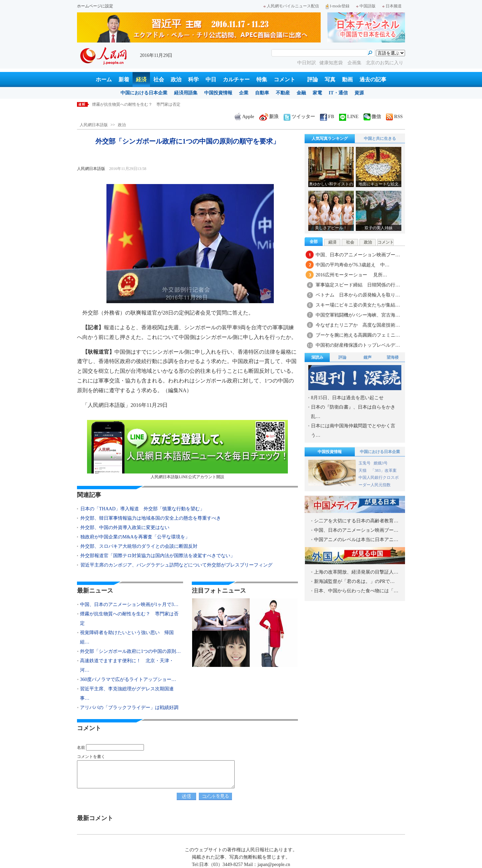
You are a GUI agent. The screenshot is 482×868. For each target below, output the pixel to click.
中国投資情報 (218, 93)
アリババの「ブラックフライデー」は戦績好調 (129, 708)
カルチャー (236, 79)
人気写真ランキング (330, 139)
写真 (330, 79)
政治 (176, 79)
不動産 (283, 93)
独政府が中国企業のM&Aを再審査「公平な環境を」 (135, 537)
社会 (159, 79)
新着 (124, 79)
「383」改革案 (384, 470)
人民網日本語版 (94, 125)
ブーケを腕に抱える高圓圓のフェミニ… (358, 335)
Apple (244, 117)
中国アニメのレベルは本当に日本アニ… (356, 540)
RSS (394, 117)
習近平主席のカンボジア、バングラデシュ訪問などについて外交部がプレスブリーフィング (176, 565)
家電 (317, 93)
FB (327, 117)
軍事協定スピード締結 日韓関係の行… (358, 285)
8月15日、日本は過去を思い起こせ (347, 398)
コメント (285, 79)
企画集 (355, 63)
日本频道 (392, 6)
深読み (317, 357)
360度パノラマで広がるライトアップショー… (128, 679)
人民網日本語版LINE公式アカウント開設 (187, 450)
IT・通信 (338, 93)
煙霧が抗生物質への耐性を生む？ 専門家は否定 (136, 104)
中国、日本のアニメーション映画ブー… (358, 255)
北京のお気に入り (385, 63)
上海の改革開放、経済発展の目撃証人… (356, 572)
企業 (244, 93)
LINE (349, 117)
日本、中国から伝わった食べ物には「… (356, 591)
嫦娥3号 (381, 463)
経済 (141, 79)
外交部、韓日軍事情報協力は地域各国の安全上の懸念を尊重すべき (151, 518)
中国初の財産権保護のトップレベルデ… (358, 345)
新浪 (269, 117)
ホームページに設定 (95, 6)
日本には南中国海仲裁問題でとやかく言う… (353, 430)
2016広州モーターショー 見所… (351, 275)
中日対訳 (307, 63)
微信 (372, 117)
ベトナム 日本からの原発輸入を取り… (358, 295)
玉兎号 (365, 463)
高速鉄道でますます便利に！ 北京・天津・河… (127, 665)
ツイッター (299, 117)
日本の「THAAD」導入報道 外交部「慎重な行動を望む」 (142, 509)
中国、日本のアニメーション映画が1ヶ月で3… (129, 604)
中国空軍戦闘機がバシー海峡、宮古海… (358, 315)
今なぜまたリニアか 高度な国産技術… (358, 325)
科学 (193, 79)
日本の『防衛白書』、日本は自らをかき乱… (353, 412)
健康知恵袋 (332, 63)
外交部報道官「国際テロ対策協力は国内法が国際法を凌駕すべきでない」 (158, 556)
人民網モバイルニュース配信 (291, 6)
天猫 (363, 470)
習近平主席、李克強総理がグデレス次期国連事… (127, 693)
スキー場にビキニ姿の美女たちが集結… (358, 305)
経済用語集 (186, 93)
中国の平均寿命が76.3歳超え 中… (353, 265)
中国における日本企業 (144, 93)
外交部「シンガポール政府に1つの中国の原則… (130, 651)
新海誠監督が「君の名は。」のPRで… (354, 581)
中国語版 (366, 6)
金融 (301, 93)
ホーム (104, 79)
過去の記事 (373, 79)
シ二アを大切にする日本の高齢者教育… (356, 521)
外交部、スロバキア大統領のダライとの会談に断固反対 (139, 546)
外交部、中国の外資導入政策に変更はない (125, 528)
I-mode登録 (338, 6)
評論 (313, 79)
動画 (347, 79)
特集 (262, 79)
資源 (359, 93)
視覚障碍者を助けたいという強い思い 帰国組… (127, 637)
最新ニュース (95, 591)
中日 (211, 79)
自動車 (262, 93)
